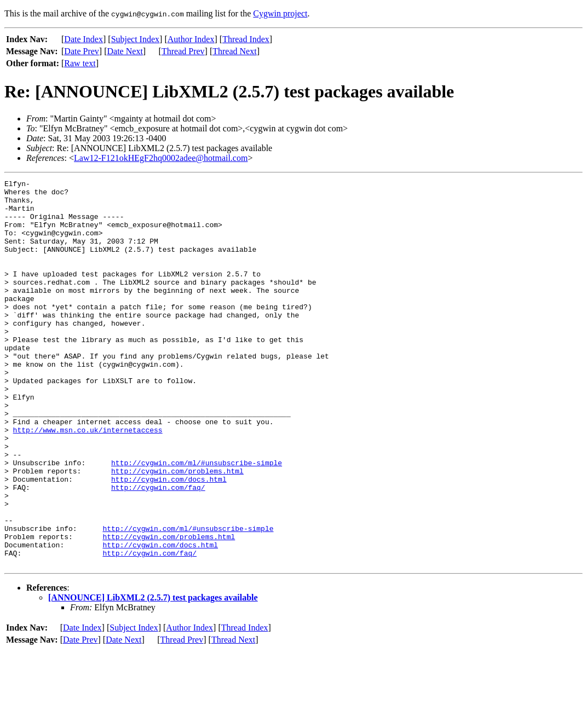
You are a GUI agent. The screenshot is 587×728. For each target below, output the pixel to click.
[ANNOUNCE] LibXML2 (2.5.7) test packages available (153, 675)
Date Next (125, 51)
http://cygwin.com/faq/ (158, 550)
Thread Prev (183, 51)
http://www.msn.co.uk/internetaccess (88, 481)
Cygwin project (280, 13)
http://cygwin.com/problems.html (177, 530)
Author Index (191, 39)
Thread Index (246, 39)
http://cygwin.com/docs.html (169, 540)
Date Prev (82, 51)
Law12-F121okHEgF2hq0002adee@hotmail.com (161, 158)
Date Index (84, 39)
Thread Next (234, 51)
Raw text (80, 63)
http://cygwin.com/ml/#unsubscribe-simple (197, 520)
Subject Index (135, 39)
